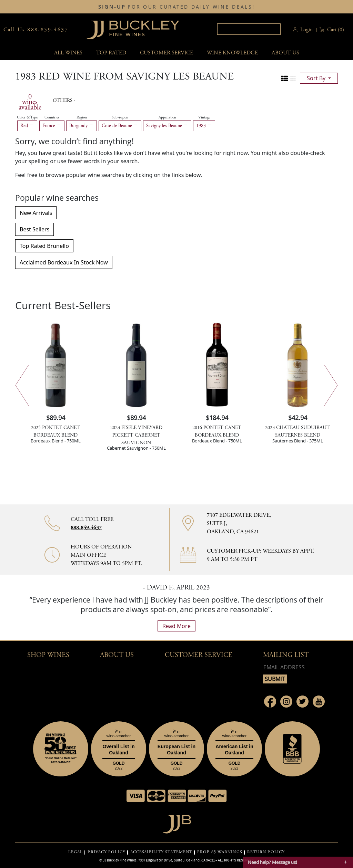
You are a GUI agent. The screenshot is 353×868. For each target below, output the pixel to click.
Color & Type (27, 117)
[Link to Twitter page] (302, 702)
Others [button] (63, 101)
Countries (52, 117)
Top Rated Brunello (44, 246)
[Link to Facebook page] (270, 702)
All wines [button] (68, 53)
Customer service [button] (167, 53)
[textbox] (249, 29)
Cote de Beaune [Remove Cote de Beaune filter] (120, 126)
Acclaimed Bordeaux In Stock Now (64, 262)
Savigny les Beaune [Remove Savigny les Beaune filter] (167, 126)
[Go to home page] (177, 822)
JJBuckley (133, 30)
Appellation (167, 117)
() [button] (335, 30)
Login (306, 30)
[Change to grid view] (293, 79)
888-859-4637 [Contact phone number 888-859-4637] (86, 528)
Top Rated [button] (111, 53)
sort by (317, 78)
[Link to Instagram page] (286, 702)
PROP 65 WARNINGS (220, 852)
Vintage (204, 117)
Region (82, 117)
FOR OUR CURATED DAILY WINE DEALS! (176, 7)
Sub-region (120, 117)
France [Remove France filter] (52, 126)
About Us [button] (285, 53)
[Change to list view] (284, 79)
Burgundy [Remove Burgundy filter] (82, 126)
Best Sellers (34, 229)
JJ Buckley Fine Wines (120, 860)
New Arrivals (36, 213)
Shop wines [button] (48, 655)
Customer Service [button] (199, 655)
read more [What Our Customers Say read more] (176, 626)
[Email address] (294, 667)
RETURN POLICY (266, 852)
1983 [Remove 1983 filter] (204, 126)
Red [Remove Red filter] (27, 126)
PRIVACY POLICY (106, 852)
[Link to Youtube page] (319, 702)
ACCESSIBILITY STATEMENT (161, 852)
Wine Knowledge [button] (232, 53)
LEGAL (76, 852)
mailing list (286, 655)
